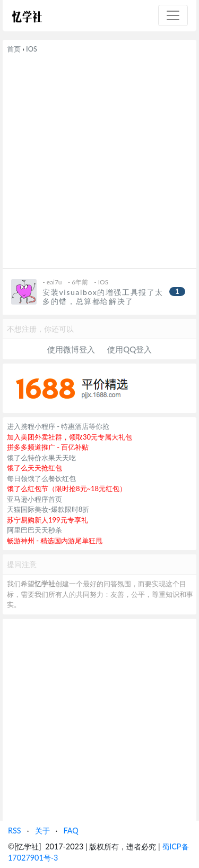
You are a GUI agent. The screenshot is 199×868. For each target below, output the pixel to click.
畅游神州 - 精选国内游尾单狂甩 (55, 541)
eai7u (54, 282)
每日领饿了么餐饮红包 (41, 478)
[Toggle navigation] (173, 15)
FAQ (71, 831)
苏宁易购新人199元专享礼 (47, 520)
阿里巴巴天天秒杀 (34, 530)
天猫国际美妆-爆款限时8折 (48, 509)
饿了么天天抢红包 (34, 468)
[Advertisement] (99, 159)
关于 (42, 831)
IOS (32, 49)
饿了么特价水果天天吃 (41, 458)
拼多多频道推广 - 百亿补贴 (48, 447)
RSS (15, 831)
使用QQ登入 (129, 349)
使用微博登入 (71, 349)
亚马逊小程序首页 (34, 499)
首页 (14, 49)
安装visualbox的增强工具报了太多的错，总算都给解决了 (103, 297)
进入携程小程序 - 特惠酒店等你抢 (58, 426)
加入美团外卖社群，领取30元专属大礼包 (70, 437)
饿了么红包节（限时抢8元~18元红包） (67, 488)
